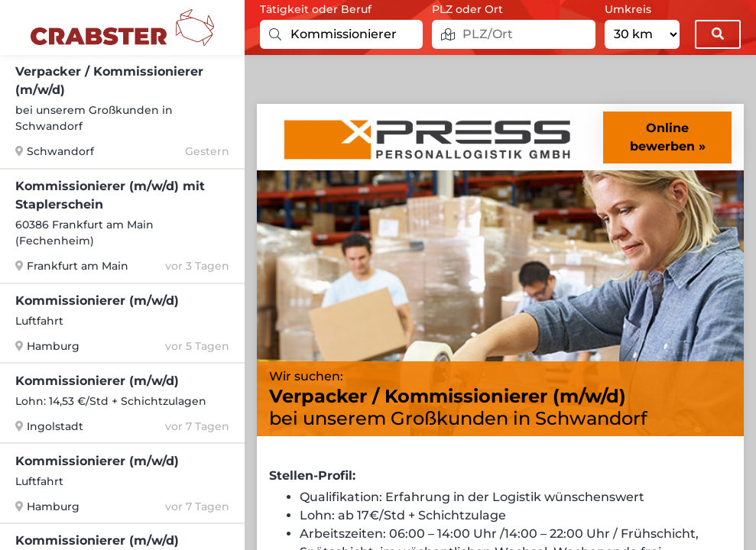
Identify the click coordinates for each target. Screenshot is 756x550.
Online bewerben (662, 137)
